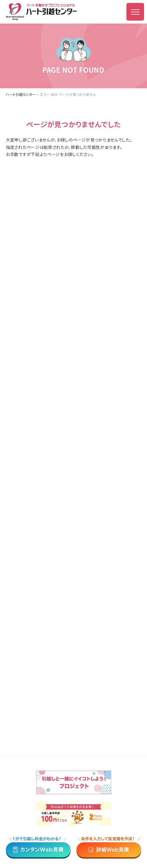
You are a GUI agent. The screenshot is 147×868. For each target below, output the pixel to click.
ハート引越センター (21, 94)
